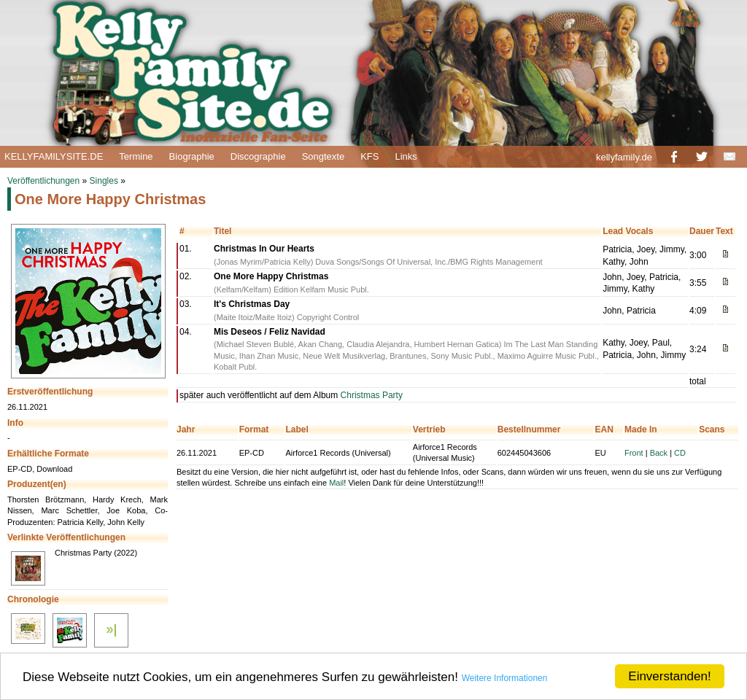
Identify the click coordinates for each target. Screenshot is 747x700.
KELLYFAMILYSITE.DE (54, 156)
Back (659, 453)
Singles (104, 181)
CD (680, 453)
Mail (336, 483)
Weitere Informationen (505, 678)
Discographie (258, 156)
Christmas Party (372, 395)
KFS (369, 156)
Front (634, 453)
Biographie (192, 156)
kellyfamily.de (624, 157)
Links (406, 156)
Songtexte (324, 156)
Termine (136, 156)
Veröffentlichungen (43, 181)
